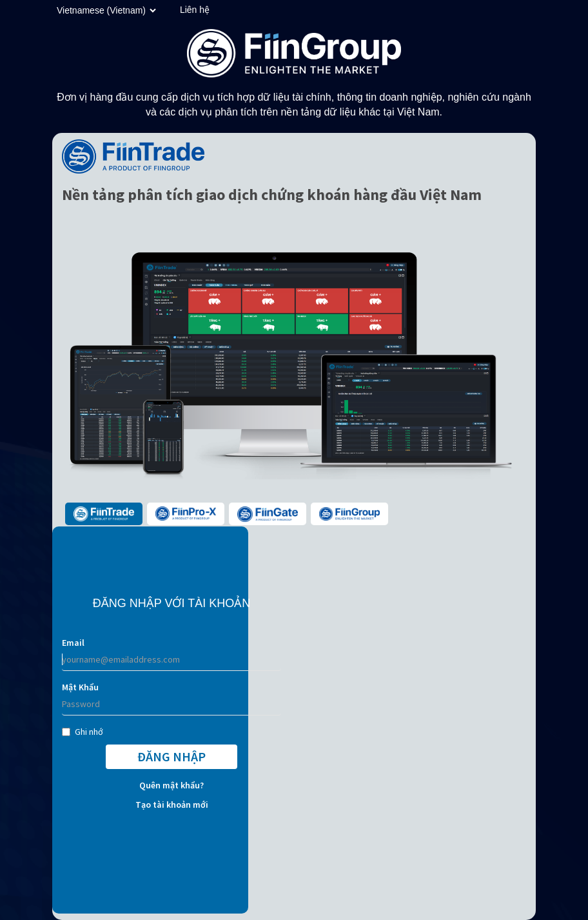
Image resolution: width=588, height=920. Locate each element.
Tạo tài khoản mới (172, 805)
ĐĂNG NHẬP (171, 756)
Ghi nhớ (83, 732)
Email (73, 643)
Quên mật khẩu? (171, 785)
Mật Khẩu (80, 687)
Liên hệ (195, 10)
